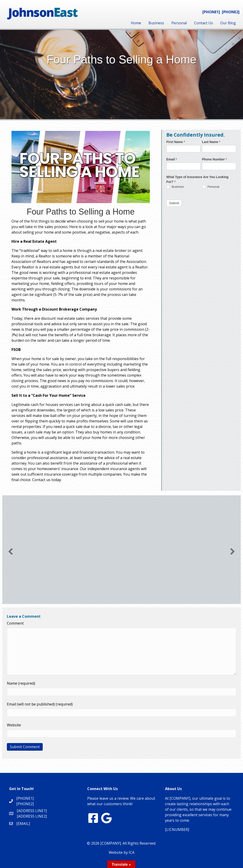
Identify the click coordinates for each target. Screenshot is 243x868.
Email (172, 159)
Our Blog (228, 23)
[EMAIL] (23, 824)
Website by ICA (122, 852)
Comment (15, 623)
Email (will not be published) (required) (40, 704)
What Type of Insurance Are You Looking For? (197, 179)
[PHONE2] (231, 12)
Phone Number (214, 159)
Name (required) (21, 683)
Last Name (211, 142)
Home (136, 23)
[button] (11, 551)
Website (14, 725)
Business (156, 23)
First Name (176, 142)
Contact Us (204, 23)
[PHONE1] (211, 12)
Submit (174, 203)
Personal (179, 23)
